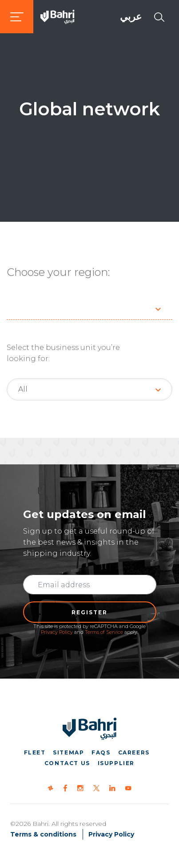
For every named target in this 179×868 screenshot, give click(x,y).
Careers (134, 752)
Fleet (35, 752)
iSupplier (116, 763)
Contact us (67, 763)
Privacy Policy (57, 632)
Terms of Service (104, 632)
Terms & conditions (43, 834)
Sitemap (68, 752)
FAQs (101, 752)
